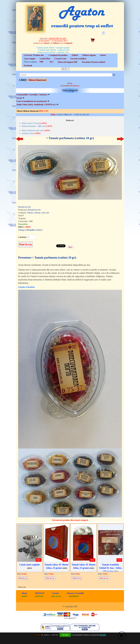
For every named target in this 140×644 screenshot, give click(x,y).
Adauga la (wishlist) (30, 230)
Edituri (75, 55)
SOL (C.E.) (57, 596)
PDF (42, 62)
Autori (103, 55)
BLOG (70, 83)
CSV (47, 111)
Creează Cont (60, 59)
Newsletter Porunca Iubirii (93, 62)
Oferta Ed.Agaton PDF (68, 62)
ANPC (25, 596)
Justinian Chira (31, 133)
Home (24, 593)
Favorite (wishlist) (78, 59)
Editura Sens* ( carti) (34, 123)
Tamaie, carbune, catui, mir (38, 213)
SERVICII (40, 593)
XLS (51, 62)
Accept (65, 635)
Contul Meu (45, 59)
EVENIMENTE (70, 86)
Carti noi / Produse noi (34, 55)
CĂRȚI (23, 80)
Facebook (28, 66)
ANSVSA (39, 596)
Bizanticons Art (24, 207)
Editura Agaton (89, 55)
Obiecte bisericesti (37, 80)
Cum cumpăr (30, 59)
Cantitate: (23, 237)
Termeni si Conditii (75, 593)
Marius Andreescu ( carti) (36, 130)
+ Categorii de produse (58, 55)
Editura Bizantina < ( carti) (37, 126)
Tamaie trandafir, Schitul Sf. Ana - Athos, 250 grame (110, 568)
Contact (55, 593)
